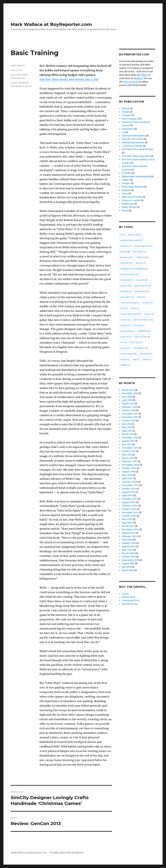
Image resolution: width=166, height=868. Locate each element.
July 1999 (126, 567)
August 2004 (129, 502)
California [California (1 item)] (142, 257)
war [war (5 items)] (136, 359)
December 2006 (130, 465)
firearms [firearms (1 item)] (141, 280)
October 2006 (129, 468)
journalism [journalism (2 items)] (127, 297)
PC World (127, 173)
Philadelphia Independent (136, 177)
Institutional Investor (133, 143)
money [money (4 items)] (147, 303)
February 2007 (130, 461)
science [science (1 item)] (126, 337)
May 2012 (127, 455)
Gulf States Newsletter (134, 136)
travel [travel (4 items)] (125, 359)
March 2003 (128, 526)
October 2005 (129, 489)
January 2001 (129, 543)
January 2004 (129, 509)
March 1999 (128, 570)
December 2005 (130, 485)
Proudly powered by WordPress (67, 853)
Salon (125, 194)
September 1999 (130, 560)
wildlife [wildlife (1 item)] (125, 365)
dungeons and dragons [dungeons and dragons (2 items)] (134, 269)
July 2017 (126, 424)
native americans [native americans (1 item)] (130, 314)
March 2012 (128, 458)
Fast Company (130, 119)
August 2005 (128, 492)
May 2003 (127, 519)
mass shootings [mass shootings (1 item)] (130, 303)
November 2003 (130, 513)
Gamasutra (128, 129)
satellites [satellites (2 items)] (144, 331)
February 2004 (130, 506)
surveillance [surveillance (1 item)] (141, 348)
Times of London (131, 200)
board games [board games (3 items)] (143, 246)
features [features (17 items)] (126, 280)
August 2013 (128, 441)
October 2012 (129, 451)
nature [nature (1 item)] (149, 314)
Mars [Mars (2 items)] (141, 297)
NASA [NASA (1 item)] (135, 308)
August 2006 (128, 472)
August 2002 (128, 533)
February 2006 (130, 482)
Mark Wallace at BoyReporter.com (51, 24)
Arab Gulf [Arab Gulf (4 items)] (134, 235)
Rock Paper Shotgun (133, 187)
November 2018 (130, 393)
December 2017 (130, 414)
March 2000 (128, 553)
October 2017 (128, 421)
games (28, 86)
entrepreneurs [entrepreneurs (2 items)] (129, 274)
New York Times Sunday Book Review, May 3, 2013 (69, 79)
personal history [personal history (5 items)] (143, 320)
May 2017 (127, 427)
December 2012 (130, 448)
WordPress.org (130, 604)
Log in (125, 594)
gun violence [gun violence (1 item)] (143, 286)
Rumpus (126, 190)
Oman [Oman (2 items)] (125, 320)
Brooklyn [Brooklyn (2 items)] (139, 252)
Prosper (126, 183)
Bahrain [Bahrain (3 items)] (126, 246)
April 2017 (127, 431)
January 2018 (129, 410)
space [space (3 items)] (125, 348)
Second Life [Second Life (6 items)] (142, 337)
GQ (123, 132)
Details (125, 112)
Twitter (144, 75)
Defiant (126, 108)
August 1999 (128, 564)
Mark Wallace (18, 65)
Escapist (126, 115)
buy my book (131, 82)
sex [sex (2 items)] (124, 342)
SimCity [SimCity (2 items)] (136, 342)
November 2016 (130, 438)
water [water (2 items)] (147, 359)
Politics (126, 180)
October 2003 (129, 516)
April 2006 (127, 478)
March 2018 (128, 404)
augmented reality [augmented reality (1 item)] (131, 240)
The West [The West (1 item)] (146, 354)
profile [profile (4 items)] (139, 325)
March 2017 (128, 434)
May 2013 (127, 444)
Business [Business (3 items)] (126, 257)
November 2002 (130, 530)
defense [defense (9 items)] (126, 263)
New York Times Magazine (136, 156)
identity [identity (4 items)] (126, 291)
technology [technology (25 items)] (128, 354)
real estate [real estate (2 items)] (127, 331)
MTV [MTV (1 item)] (124, 308)
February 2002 (130, 536)
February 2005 (130, 499)
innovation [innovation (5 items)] (142, 291)
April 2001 (127, 540)
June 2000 (127, 550)
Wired (125, 211)
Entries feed (128, 597)
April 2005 (127, 496)
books (14, 82)
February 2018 (129, 407)
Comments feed (130, 601)
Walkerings (128, 204)
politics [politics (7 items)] (125, 325)
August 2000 (129, 547)
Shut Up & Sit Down (132, 197)
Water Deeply (129, 207)
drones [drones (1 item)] (140, 263)
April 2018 (127, 400)
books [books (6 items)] (125, 252)
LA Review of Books (132, 146)
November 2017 (130, 417)
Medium (138, 78)
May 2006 (127, 475)
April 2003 (127, 523)
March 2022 (128, 390)
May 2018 (127, 397)
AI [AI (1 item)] (122, 235)
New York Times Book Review (137, 149)
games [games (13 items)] (126, 286)
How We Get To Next (133, 139)
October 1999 (129, 557)
